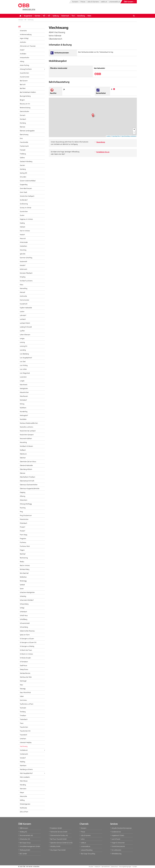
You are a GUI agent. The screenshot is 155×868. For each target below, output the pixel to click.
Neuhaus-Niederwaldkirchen (29, 423)
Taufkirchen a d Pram (27, 704)
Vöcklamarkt (24, 754)
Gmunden (23, 177)
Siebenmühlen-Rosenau (27, 631)
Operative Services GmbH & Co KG (60, 843)
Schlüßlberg (24, 619)
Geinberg (23, 169)
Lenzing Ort (24, 346)
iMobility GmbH (55, 846)
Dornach (23, 115)
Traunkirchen (24, 727)
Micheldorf (23, 400)
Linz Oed (23, 362)
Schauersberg (24, 604)
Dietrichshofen (24, 111)
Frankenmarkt (24, 146)
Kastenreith (23, 261)
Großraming (24, 204)
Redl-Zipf (23, 554)
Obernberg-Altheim (26, 469)
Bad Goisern (24, 81)
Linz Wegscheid (25, 373)
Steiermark (65, 16)
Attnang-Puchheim (32, 69)
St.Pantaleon (24, 662)
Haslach (22, 235)
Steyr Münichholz (25, 692)
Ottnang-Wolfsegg (26, 504)
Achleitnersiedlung (26, 34)
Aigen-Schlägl (24, 38)
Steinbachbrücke (25, 673)
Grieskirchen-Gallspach (27, 196)
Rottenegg (23, 581)
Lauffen (22, 331)
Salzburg (56, 16)
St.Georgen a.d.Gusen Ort (28, 642)
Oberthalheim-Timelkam (28, 477)
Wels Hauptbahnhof (32, 773)
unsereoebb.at (115, 2)
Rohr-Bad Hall (24, 573)
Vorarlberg (81, 16)
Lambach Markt (25, 323)
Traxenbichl (23, 735)
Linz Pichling (24, 365)
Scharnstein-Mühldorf (27, 600)
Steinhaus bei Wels (26, 677)
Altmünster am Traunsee (28, 46)
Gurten (22, 215)
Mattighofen (24, 388)
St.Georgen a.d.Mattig (27, 646)
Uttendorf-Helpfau (26, 742)
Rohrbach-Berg (25, 569)
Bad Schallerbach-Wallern (28, 92)
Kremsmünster (25, 300)
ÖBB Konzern (23, 828)
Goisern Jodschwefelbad (28, 181)
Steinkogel (23, 681)
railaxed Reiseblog (86, 850)
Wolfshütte (23, 808)
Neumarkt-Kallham (26, 438)
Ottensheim (24, 500)
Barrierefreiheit (106, 867)
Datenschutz (114, 867)
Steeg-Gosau (24, 669)
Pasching (23, 508)
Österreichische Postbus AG (58, 835)
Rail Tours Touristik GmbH (58, 839)
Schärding (23, 596)
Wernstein (23, 789)
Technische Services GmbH (58, 832)
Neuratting (23, 442)
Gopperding (24, 185)
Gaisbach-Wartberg (26, 161)
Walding (22, 762)
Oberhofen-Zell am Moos (28, 462)
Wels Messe (24, 781)
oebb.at (104, 2)
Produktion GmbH (55, 828)
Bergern (22, 100)
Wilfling (22, 800)
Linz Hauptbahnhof (26, 358)
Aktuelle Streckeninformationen (121, 828)
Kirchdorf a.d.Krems (26, 281)
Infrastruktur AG (24, 839)
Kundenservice (115, 832)
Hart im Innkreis (25, 231)
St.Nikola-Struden (25, 658)
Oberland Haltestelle (26, 465)
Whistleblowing (116, 854)
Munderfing (24, 412)
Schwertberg (24, 627)
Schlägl (22, 608)
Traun (22, 723)
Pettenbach (23, 523)
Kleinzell (22, 292)
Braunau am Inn (25, 104)
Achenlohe (23, 31)
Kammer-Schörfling (26, 258)
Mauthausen (24, 396)
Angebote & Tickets (117, 835)
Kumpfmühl (24, 304)
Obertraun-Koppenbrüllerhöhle (30, 489)
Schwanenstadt (25, 623)
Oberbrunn (23, 454)
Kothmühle (23, 296)
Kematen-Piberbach (26, 273)
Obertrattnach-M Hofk (27, 481)
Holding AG (23, 832)
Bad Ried (23, 88)
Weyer (22, 792)
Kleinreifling (24, 288)
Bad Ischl (23, 85)
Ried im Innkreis (25, 565)
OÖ (49, 16)
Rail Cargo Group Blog (87, 854)
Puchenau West (25, 546)
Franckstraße (24, 142)
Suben (22, 696)
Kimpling (23, 277)
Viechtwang (30, 20)
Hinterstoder (24, 242)
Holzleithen (23, 246)
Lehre (82, 839)
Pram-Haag (23, 535)
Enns (21, 138)
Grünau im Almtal (26, 208)
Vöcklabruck (32, 750)
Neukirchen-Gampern (27, 435)
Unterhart (23, 739)
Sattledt (22, 585)
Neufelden (23, 419)
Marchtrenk (24, 385)
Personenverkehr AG (26, 835)
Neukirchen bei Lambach (28, 431)
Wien (89, 16)
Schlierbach (23, 612)
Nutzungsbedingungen (125, 867)
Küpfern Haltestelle (26, 308)
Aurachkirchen (24, 73)
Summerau (23, 700)
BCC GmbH (22, 854)
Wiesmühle (23, 796)
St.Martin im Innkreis (26, 654)
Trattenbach (24, 719)
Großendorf (24, 200)
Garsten (22, 165)
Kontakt (135, 867)
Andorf (22, 50)
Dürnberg (23, 123)
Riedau (22, 562)
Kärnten (37, 16)
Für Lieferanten (116, 850)
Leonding (23, 350)
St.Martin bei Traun (26, 650)
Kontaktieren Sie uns (102, 152)
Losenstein (23, 377)
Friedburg (23, 154)
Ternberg (23, 712)
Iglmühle (23, 254)
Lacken (22, 312)
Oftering (22, 496)
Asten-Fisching (24, 65)
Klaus (22, 285)
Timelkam (23, 716)
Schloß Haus (24, 615)
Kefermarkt (23, 269)
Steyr (21, 685)
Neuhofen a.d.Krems (26, 427)
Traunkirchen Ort (25, 731)
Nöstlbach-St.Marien (26, 446)
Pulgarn (22, 550)
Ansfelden (23, 54)
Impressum (97, 867)
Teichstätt (23, 708)
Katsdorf (23, 265)
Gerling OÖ (23, 173)
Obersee (23, 473)
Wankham (23, 766)
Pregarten (23, 539)
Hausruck (23, 238)
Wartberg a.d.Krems (26, 769)
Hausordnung (100, 142)
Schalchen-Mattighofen (27, 592)
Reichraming (24, 558)
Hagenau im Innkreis (26, 219)
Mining (22, 404)
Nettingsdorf (24, 415)
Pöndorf (22, 531)
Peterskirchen (24, 519)
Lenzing (22, 342)
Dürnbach (23, 119)
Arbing (22, 61)
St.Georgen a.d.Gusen (27, 639)
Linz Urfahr (23, 369)
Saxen (22, 589)
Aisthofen (23, 42)
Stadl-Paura (23, 666)
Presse (83, 2)
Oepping (23, 492)
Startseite (21, 20)
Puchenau (23, 542)
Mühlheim (23, 408)
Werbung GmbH (24, 850)
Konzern (75, 2)
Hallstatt (22, 227)
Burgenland (28, 16)
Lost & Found (115, 839)
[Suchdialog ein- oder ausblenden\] (134, 16)
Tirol (73, 16)
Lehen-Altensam (25, 335)
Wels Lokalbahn (25, 777)
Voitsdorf (23, 758)
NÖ (44, 16)
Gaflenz (22, 158)
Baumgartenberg (25, 96)
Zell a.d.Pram (24, 812)
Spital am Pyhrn (25, 635)
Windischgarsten (25, 804)
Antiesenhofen (25, 58)
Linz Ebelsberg (24, 354)
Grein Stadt (23, 192)
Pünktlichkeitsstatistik (117, 846)
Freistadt (23, 150)
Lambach (23, 319)
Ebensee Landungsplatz (27, 131)
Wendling (23, 785)
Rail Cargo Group (24, 843)
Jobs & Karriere (93, 2)
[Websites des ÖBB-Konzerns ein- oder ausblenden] (130, 2)
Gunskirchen (24, 211)
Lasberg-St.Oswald (26, 327)
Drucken (91, 867)
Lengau (22, 338)
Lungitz (22, 381)
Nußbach (23, 450)
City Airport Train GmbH (57, 850)
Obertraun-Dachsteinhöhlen (29, 485)
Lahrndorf (23, 315)
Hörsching (23, 250)
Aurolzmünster (25, 77)
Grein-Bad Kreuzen (26, 188)
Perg (21, 512)
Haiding (22, 223)
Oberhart (23, 458)
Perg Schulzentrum (26, 515)
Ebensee (22, 127)
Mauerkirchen (24, 392)
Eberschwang (24, 135)
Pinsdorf (22, 527)
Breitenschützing (25, 108)
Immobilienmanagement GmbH (29, 846)
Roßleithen (23, 577)
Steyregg (23, 689)
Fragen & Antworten (117, 843)
